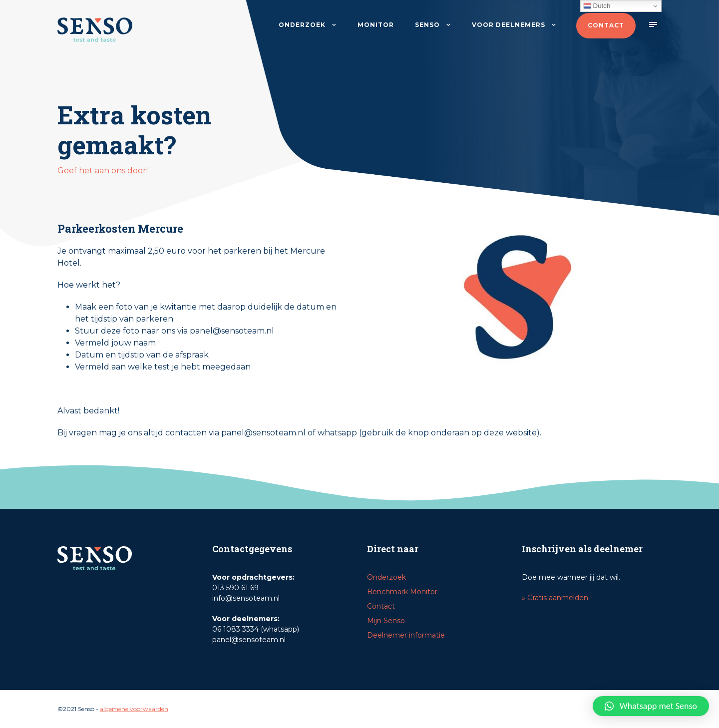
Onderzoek (302, 25)
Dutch (597, 6)
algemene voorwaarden (134, 709)
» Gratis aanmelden (555, 598)
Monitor (376, 25)
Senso (427, 25)
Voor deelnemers (509, 25)
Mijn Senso (386, 621)
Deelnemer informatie (406, 635)
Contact (606, 25)
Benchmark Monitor (402, 592)
